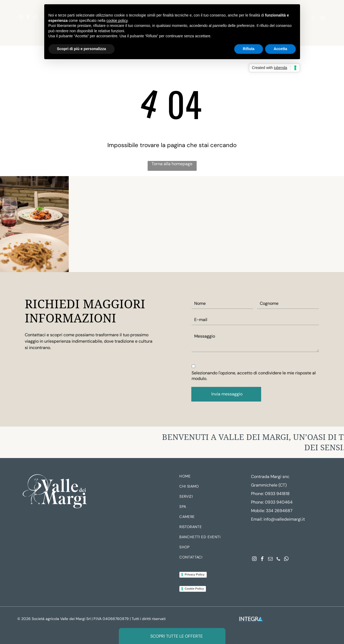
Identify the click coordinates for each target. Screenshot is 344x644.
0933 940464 (279, 502)
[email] (35, 18)
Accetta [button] (280, 49)
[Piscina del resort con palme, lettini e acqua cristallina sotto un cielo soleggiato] (241, 224)
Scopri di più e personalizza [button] (82, 49)
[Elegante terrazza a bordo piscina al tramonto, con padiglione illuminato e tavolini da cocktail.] (310, 224)
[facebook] (28, 18)
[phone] (278, 560)
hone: (259, 502)
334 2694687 (279, 511)
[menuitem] (212, 477)
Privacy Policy (195, 574)
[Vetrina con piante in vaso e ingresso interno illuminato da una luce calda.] (172, 224)
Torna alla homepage (172, 164)
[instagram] (21, 18)
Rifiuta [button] (249, 49)
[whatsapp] (286, 560)
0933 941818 (277, 494)
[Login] (313, 18)
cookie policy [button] (117, 21)
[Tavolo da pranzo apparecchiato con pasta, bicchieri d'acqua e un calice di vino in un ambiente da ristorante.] (34, 224)
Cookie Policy (194, 589)
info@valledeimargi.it (284, 519)
